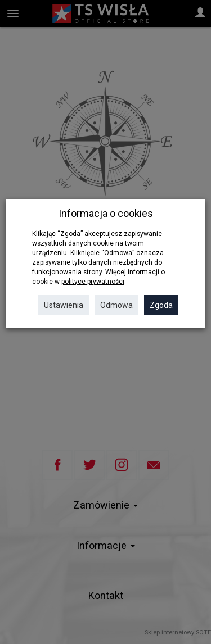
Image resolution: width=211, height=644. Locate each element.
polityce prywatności (93, 282)
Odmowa (116, 305)
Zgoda (161, 305)
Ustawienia (64, 305)
